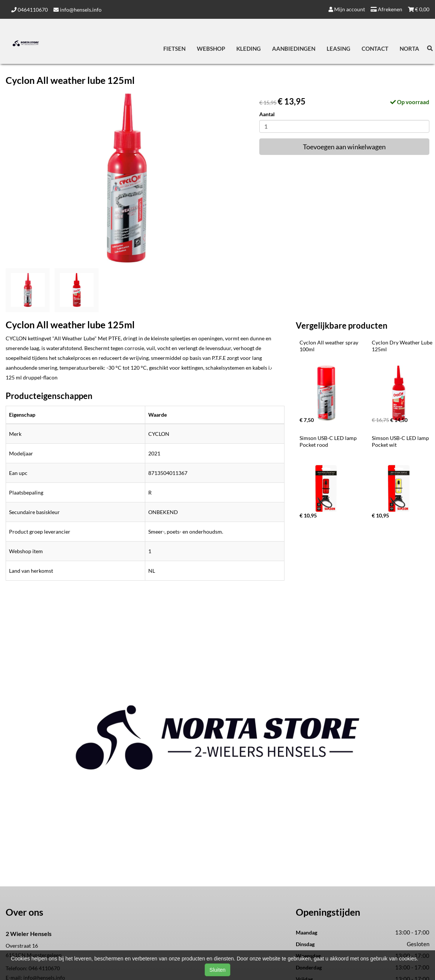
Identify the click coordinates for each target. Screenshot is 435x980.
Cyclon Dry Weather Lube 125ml (403, 346)
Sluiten (218, 970)
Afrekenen (386, 9)
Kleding (249, 49)
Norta (409, 49)
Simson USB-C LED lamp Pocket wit (401, 441)
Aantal (267, 114)
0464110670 (30, 10)
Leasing (338, 49)
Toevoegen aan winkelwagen (344, 147)
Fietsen (174, 49)
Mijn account (347, 9)
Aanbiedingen (294, 49)
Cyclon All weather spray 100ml (329, 346)
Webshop (211, 49)
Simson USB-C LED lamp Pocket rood (329, 441)
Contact (375, 49)
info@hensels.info (78, 10)
